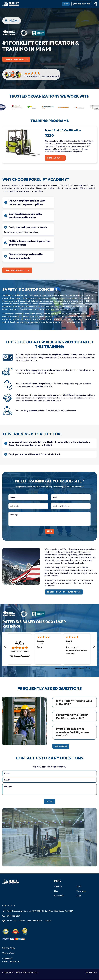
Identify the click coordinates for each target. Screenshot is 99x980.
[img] (20, 647)
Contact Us (59, 896)
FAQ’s (79, 886)
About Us (58, 886)
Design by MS (91, 973)
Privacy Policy (9, 948)
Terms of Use (8, 953)
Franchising (82, 891)
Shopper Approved (50, 76)
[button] (5, 645)
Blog (56, 891)
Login (79, 896)
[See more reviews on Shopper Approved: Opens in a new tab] (70, 668)
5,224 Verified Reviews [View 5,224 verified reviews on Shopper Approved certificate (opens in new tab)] (20, 650)
